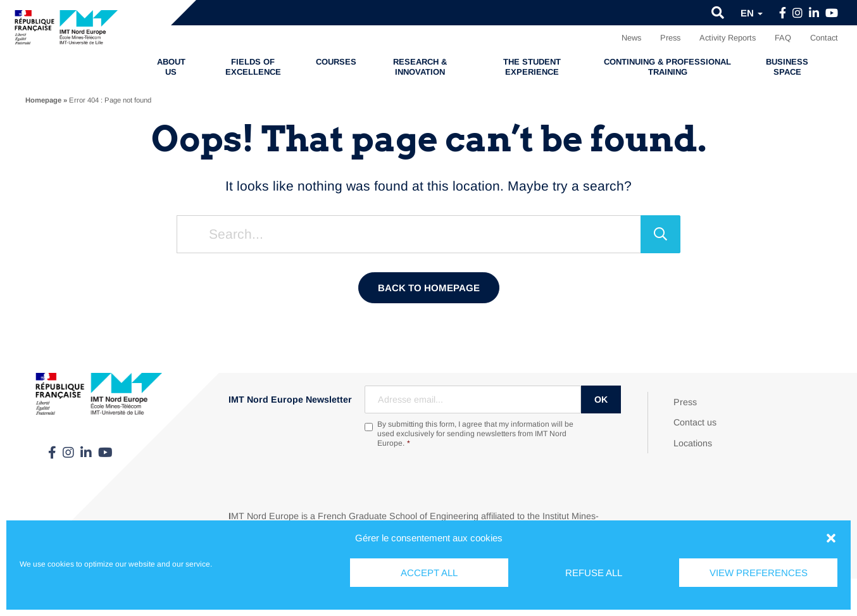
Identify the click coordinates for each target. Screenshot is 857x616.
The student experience (532, 67)
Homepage (43, 100)
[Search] (660, 234)
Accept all (429, 573)
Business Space (787, 67)
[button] (831, 538)
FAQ (783, 38)
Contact (824, 38)
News (631, 38)
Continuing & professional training (667, 67)
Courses (336, 62)
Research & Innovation (420, 67)
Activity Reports (728, 38)
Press (670, 38)
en (752, 13)
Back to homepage (429, 288)
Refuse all (594, 573)
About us (171, 67)
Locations (693, 443)
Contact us (695, 422)
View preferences (759, 573)
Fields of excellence (253, 67)
